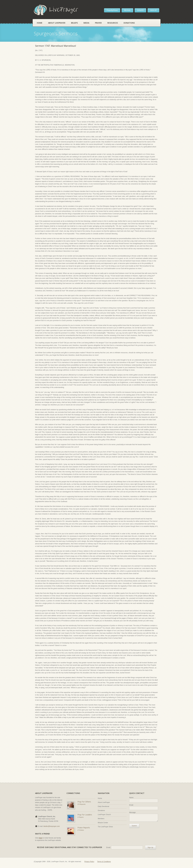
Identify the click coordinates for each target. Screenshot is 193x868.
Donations (129, 23)
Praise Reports (84, 828)
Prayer (98, 23)
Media (86, 23)
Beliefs (74, 23)
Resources (113, 23)
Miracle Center (103, 823)
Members (101, 819)
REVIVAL (127, 10)
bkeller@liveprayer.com (52, 826)
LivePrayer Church (104, 815)
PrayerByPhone (112, 10)
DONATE (140, 10)
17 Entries (81, 830)
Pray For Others (84, 802)
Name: (132, 798)
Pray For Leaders (85, 815)
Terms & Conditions (104, 862)
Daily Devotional (104, 806)
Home (40, 23)
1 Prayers (81, 817)
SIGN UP (153, 10)
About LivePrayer (57, 23)
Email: (131, 805)
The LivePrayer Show (105, 827)
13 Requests (82, 804)
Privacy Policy (89, 862)
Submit (134, 826)
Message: (133, 812)
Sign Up (150, 847)
